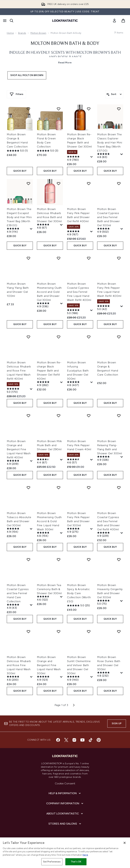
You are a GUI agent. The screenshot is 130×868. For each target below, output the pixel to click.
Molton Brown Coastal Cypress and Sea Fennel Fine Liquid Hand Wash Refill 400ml (79, 292)
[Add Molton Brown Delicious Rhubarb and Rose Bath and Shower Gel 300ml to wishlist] (59, 183)
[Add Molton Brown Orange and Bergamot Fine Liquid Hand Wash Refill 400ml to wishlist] (28, 416)
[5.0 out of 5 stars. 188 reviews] (78, 312)
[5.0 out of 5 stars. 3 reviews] (48, 151)
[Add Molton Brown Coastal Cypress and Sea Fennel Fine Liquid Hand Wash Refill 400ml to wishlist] (89, 258)
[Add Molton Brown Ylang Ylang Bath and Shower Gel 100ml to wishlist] (28, 258)
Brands (22, 33)
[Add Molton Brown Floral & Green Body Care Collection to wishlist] (59, 109)
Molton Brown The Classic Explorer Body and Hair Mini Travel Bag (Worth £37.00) (110, 142)
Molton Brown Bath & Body (65, 44)
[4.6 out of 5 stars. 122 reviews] (48, 599)
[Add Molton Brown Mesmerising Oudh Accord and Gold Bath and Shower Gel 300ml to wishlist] (59, 258)
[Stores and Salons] (65, 824)
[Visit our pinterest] (99, 740)
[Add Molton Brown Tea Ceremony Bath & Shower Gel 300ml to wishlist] (59, 560)
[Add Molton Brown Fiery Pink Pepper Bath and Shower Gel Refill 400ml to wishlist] (89, 183)
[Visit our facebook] (58, 740)
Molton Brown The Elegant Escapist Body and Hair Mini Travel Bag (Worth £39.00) (19, 217)
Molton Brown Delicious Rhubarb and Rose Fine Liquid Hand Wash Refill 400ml (19, 371)
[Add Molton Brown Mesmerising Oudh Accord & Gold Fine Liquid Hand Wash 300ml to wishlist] (59, 488)
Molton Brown (38, 33)
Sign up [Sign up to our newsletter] (117, 723)
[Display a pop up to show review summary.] (92, 157)
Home (10, 33)
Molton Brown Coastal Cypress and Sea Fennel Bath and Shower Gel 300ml (109, 217)
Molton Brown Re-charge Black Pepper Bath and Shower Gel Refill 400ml (49, 371)
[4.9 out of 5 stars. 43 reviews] (18, 607)
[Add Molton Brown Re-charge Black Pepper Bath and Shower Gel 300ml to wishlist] (89, 109)
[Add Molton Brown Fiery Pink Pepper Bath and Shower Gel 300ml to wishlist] (89, 488)
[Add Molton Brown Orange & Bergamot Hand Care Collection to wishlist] (28, 109)
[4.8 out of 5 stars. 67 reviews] (48, 227)
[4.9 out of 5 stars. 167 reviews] (78, 233)
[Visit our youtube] (82, 740)
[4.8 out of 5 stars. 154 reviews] (48, 535)
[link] (114, 21)
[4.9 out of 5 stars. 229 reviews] (108, 535)
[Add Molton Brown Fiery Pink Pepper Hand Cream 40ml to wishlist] (89, 416)
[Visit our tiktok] (91, 740)
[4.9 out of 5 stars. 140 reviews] (78, 679)
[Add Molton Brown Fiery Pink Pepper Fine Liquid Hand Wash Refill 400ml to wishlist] (119, 258)
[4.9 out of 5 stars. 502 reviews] (108, 231)
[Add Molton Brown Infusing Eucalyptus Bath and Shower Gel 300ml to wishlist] (89, 337)
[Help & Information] (65, 793)
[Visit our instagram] (74, 740)
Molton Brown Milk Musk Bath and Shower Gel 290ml (49, 445)
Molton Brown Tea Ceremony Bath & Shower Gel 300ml (49, 589)
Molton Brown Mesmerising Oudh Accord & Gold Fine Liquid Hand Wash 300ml (49, 521)
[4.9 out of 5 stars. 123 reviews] (48, 679)
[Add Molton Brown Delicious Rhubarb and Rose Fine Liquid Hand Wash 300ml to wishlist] (28, 631)
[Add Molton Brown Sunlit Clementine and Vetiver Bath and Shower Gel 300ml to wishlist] (89, 631)
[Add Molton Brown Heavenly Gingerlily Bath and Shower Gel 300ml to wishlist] (119, 560)
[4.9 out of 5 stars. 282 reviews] (48, 384)
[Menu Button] (5, 21)
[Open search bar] (12, 21)
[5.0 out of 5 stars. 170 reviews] (18, 391)
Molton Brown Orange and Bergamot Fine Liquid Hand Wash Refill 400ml (19, 449)
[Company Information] (65, 803)
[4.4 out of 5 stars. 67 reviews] (48, 461)
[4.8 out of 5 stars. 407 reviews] (78, 384)
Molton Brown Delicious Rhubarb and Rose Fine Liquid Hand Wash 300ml (19, 665)
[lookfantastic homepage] (65, 21)
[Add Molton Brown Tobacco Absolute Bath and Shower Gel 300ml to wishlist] (28, 488)
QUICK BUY (20, 171)
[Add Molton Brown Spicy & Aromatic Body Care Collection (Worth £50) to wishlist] (89, 560)
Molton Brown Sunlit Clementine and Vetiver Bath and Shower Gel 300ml (79, 665)
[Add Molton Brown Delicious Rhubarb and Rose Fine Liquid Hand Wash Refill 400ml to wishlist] (28, 337)
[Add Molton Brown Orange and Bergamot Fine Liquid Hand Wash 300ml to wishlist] (59, 631)
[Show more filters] (16, 94)
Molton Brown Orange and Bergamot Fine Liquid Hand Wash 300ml (49, 665)
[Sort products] (114, 94)
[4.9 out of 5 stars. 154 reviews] (18, 531)
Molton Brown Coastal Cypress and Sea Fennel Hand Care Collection (18, 593)
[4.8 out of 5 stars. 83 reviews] (108, 156)
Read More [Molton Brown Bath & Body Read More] (65, 63)
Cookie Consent (65, 783)
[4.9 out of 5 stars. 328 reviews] (108, 459)
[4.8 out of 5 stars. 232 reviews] (108, 675)
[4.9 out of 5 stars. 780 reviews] (78, 159)
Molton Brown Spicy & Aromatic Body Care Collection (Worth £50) (79, 593)
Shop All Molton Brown (27, 75)
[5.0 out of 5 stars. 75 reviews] (108, 603)
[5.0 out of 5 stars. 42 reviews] (108, 308)
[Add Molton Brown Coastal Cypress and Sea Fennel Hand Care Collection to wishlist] (28, 560)
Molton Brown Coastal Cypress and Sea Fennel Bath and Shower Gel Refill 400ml (109, 521)
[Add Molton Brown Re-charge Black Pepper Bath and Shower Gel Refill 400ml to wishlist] (59, 337)
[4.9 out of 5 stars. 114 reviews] (18, 231)
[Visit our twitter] (66, 740)
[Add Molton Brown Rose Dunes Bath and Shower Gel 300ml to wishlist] (119, 631)
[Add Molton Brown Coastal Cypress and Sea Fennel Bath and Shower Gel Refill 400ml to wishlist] (119, 488)
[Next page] (74, 705)
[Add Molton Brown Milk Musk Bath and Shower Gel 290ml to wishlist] (59, 416)
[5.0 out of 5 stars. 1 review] (17, 151)
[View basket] (123, 21)
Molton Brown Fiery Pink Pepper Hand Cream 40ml (79, 445)
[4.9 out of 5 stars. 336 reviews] (48, 305)
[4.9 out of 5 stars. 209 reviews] (18, 463)
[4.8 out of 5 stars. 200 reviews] (18, 679)
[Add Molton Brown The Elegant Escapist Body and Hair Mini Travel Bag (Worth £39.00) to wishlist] (28, 183)
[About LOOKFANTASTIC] (65, 814)
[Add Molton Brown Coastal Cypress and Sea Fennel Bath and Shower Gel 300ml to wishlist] (119, 183)
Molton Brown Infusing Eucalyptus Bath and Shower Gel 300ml (78, 371)
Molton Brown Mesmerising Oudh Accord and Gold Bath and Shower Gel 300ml (49, 292)
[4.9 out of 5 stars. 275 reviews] (78, 531)
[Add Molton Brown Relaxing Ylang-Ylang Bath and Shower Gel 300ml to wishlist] (119, 416)
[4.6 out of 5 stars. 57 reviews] (78, 461)
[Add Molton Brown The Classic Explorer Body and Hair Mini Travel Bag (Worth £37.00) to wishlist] (119, 109)
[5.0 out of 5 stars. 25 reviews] (78, 605)
